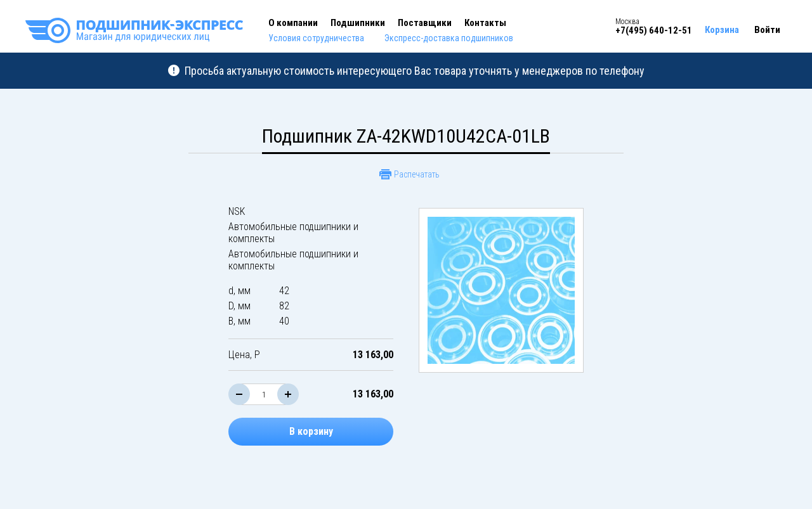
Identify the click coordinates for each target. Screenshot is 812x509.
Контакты (485, 23)
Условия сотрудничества (316, 38)
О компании (293, 23)
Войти (767, 30)
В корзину (311, 431)
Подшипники (358, 23)
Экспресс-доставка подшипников (449, 38)
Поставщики (425, 23)
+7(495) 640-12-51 (654, 30)
